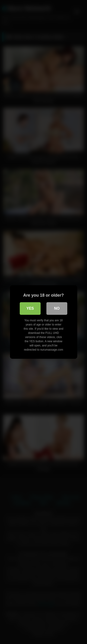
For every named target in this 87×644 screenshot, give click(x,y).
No (57, 308)
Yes (30, 308)
